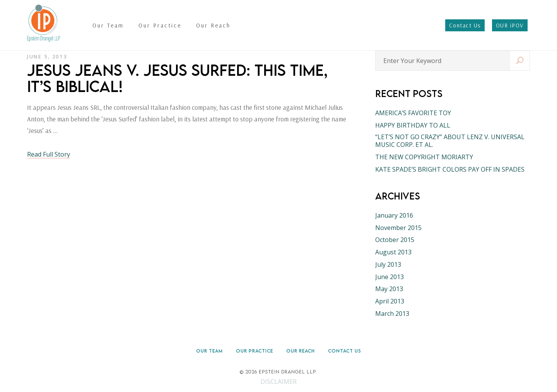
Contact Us (345, 351)
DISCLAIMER (278, 382)
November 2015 (398, 228)
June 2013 (390, 277)
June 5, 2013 (47, 56)
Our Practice (255, 351)
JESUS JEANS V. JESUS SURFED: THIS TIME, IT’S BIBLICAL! (177, 78)
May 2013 (389, 289)
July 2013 (388, 264)
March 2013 (392, 314)
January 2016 (394, 215)
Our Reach (301, 351)
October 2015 (395, 240)
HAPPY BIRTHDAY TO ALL (413, 125)
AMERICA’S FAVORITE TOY (413, 113)
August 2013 (393, 252)
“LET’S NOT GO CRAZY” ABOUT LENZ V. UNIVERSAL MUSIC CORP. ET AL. (450, 141)
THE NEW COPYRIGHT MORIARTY (424, 157)
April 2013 (390, 301)
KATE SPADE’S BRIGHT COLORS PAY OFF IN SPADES (450, 169)
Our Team (209, 351)
